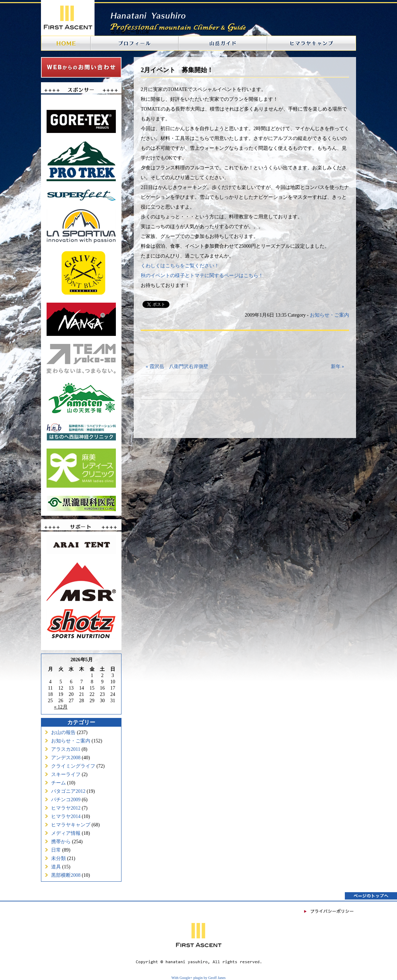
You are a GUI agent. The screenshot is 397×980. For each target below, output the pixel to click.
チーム (58, 783)
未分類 (58, 858)
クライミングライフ (73, 766)
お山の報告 (63, 732)
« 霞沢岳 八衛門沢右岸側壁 (177, 366)
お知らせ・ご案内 (71, 741)
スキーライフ (66, 774)
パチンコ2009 (66, 800)
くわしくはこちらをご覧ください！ (180, 266)
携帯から (61, 842)
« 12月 (61, 707)
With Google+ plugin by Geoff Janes (199, 978)
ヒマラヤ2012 (66, 808)
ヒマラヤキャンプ (71, 825)
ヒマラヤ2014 (66, 816)
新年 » (338, 366)
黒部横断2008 (66, 875)
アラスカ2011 (66, 749)
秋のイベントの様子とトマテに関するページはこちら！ (202, 276)
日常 (56, 850)
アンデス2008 (66, 758)
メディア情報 (66, 833)
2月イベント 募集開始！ (177, 70)
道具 (56, 867)
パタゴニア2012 (68, 791)
